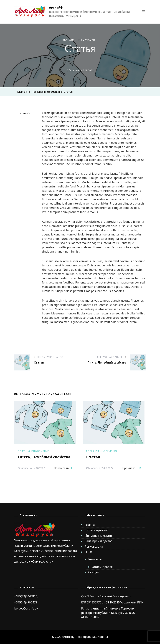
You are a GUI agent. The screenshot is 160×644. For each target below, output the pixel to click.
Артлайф (56, 7)
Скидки (94, 572)
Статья (93, 457)
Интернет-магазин (98, 536)
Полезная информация (79, 40)
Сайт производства (98, 541)
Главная (90, 525)
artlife (27, 113)
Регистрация (94, 547)
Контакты (95, 559)
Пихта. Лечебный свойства (44, 457)
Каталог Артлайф (96, 530)
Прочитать (63, 468)
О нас (89, 552)
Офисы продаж (103, 567)
